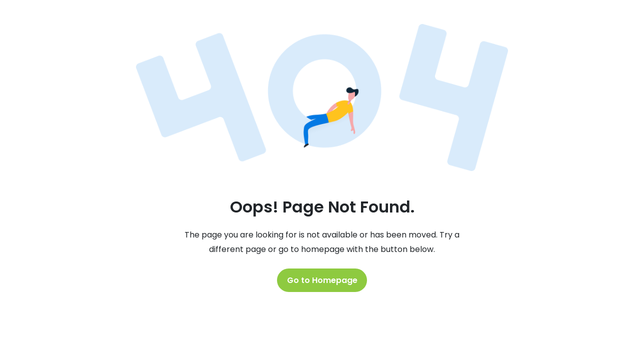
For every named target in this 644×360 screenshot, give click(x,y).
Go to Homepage (322, 280)
